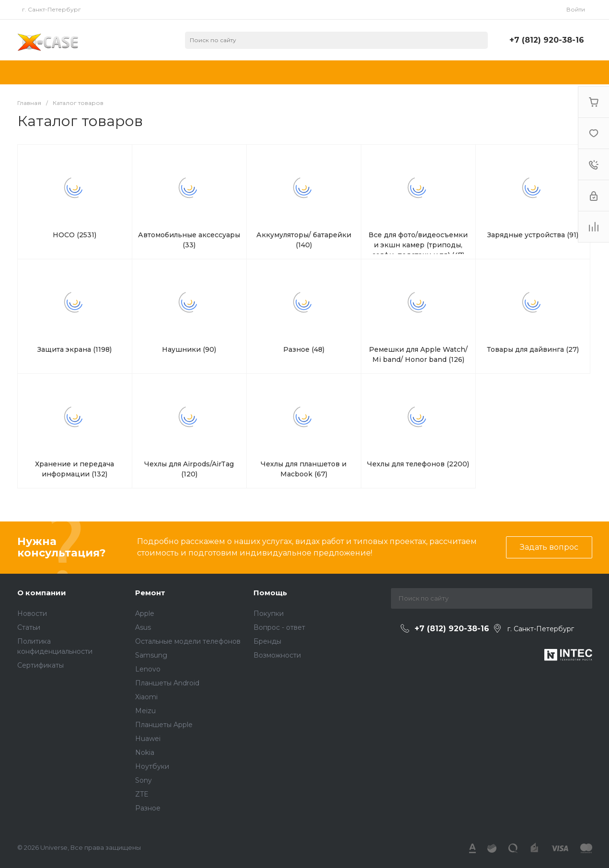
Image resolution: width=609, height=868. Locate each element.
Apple (145, 613)
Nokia (145, 752)
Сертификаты (40, 665)
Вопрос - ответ (279, 627)
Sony (144, 780)
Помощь (270, 593)
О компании (42, 593)
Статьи (29, 627)
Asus (143, 627)
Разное (148, 808)
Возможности (277, 655)
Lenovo (148, 669)
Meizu (145, 711)
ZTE (142, 794)
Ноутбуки (152, 766)
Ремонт (150, 593)
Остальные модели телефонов (188, 641)
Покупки (269, 613)
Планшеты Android (167, 683)
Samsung (151, 655)
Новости (32, 613)
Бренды (267, 641)
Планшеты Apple (164, 725)
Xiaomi (146, 697)
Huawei (148, 739)
